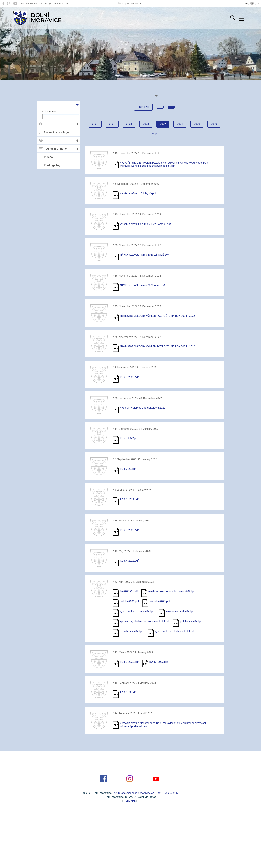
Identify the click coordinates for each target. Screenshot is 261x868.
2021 (180, 124)
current (143, 107)
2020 (197, 124)
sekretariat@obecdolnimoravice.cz (134, 793)
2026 (95, 124)
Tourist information (54, 149)
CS (247, 3)
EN (252, 3)
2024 (129, 124)
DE (257, 3)
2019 (214, 124)
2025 (112, 124)
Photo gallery (50, 165)
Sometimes (51, 111)
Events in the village (54, 132)
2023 (146, 124)
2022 (163, 124)
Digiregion (130, 801)
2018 (154, 134)
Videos (46, 157)
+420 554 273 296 (167, 793)
